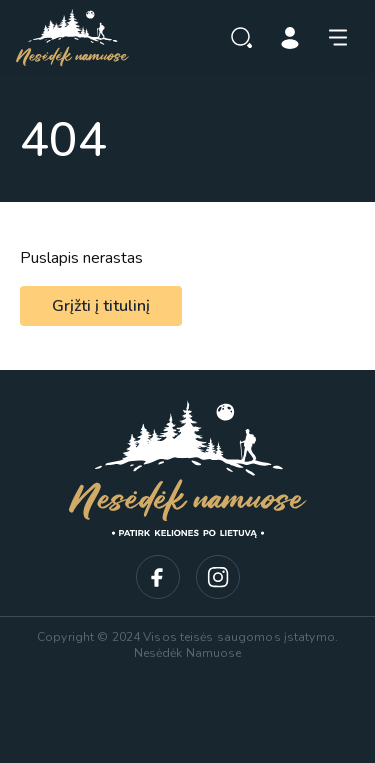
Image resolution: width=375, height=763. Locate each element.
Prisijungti (290, 38)
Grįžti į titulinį (101, 306)
